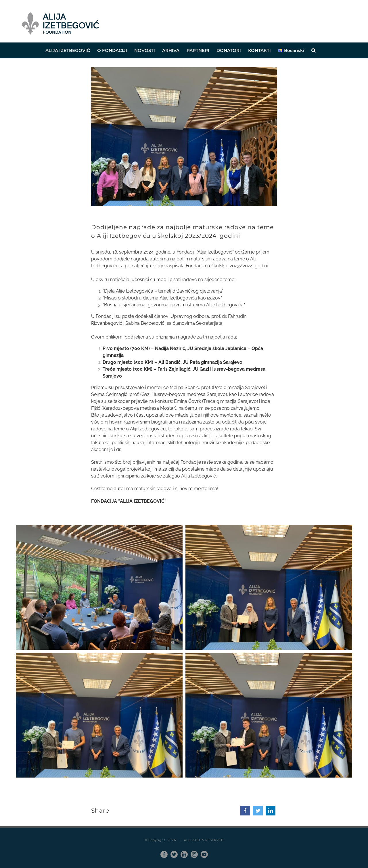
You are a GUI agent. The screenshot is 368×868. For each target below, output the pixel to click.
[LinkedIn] (271, 811)
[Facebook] (245, 811)
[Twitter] (258, 811)
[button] (313, 50)
